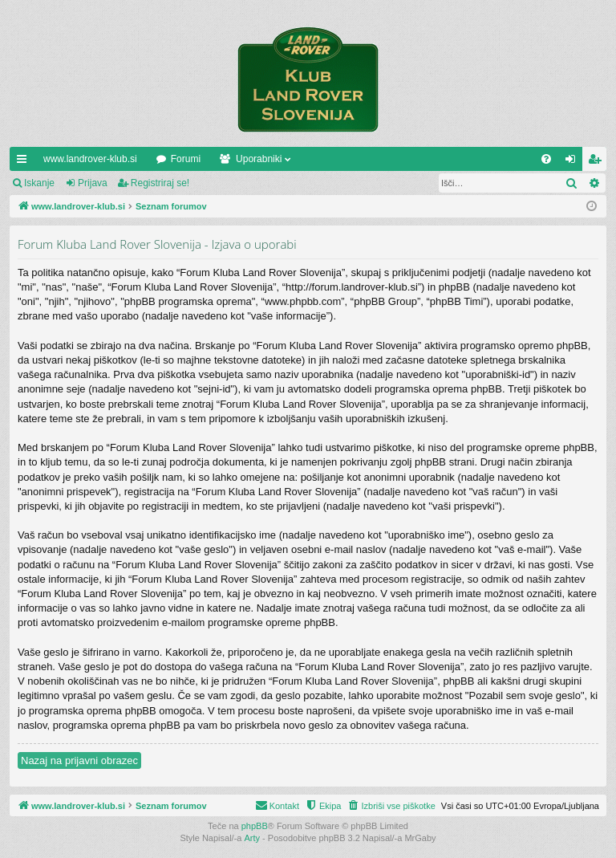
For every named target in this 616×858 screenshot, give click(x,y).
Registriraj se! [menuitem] (598, 162)
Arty (253, 838)
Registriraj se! (160, 183)
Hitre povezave (25, 162)
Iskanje (39, 183)
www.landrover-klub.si (90, 159)
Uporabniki (259, 159)
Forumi (186, 159)
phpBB (255, 826)
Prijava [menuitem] (574, 162)
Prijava (93, 183)
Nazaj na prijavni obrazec (79, 760)
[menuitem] (546, 159)
